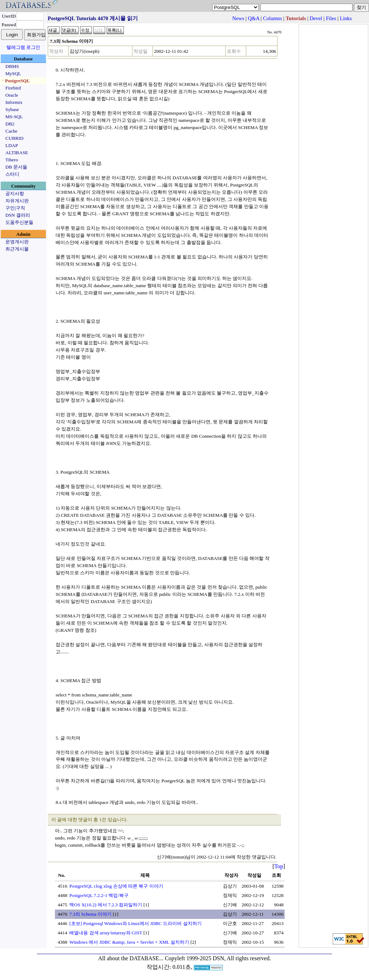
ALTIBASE (17, 153)
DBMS (12, 66)
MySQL (13, 73)
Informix (14, 102)
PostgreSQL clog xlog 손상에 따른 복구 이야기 (116, 886)
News (238, 18)
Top (279, 866)
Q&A (254, 18)
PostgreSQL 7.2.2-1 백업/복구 (99, 895)
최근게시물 (17, 249)
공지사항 (15, 194)
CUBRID (14, 138)
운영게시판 (17, 242)
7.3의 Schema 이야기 (90, 914)
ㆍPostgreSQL (15, 81)
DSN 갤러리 (18, 215)
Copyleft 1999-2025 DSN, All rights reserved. (218, 958)
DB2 (10, 124)
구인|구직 (15, 208)
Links (346, 18)
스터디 (12, 174)
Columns (273, 18)
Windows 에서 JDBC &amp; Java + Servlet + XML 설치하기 (129, 942)
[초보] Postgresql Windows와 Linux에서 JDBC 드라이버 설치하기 (135, 923)
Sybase (12, 109)
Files (331, 18)
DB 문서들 (16, 167)
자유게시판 (17, 201)
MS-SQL (14, 117)
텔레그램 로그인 (23, 47)
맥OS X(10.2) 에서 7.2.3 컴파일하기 (106, 905)
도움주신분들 (19, 222)
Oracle (12, 95)
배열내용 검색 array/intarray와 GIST (106, 933)
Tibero (12, 160)
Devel (316, 18)
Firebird (13, 88)
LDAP (12, 145)
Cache (11, 131)
